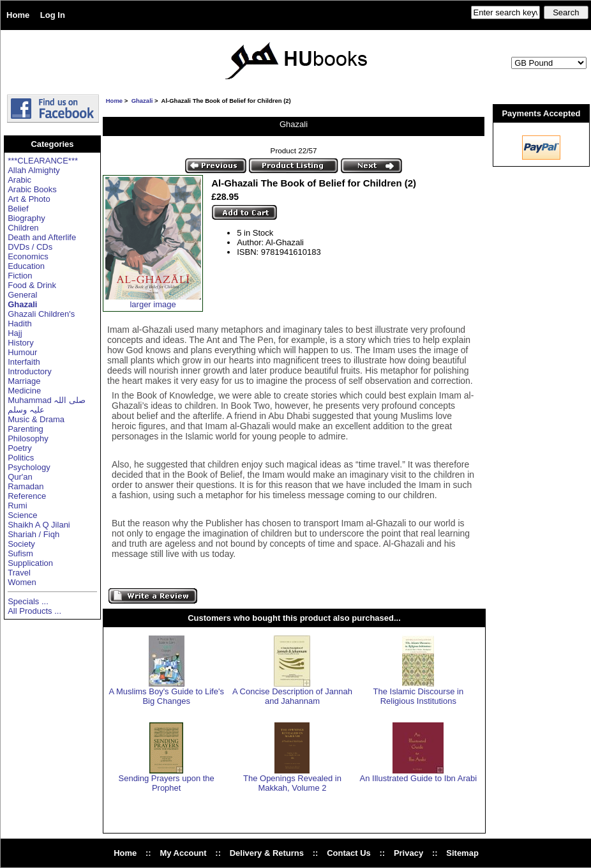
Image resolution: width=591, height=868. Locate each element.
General (22, 295)
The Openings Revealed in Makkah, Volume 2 (292, 783)
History (20, 343)
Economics (28, 256)
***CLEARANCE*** (43, 161)
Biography (26, 218)
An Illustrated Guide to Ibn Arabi (419, 778)
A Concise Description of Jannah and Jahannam (292, 696)
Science (22, 515)
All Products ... (34, 611)
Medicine (24, 391)
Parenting (26, 429)
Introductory (30, 371)
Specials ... (28, 601)
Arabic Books (32, 189)
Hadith (20, 324)
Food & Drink (32, 285)
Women (22, 582)
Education (26, 266)
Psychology (29, 467)
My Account (183, 853)
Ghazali (142, 101)
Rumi (17, 506)
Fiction (20, 276)
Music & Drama (36, 419)
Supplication (30, 563)
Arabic (19, 180)
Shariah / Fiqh (34, 534)
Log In (53, 15)
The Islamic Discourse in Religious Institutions (419, 696)
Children (23, 228)
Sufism (20, 553)
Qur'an (20, 477)
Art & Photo (29, 199)
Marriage (24, 381)
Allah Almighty (34, 170)
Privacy (408, 853)
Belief (18, 209)
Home (18, 15)
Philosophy (28, 438)
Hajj (15, 333)
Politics (21, 458)
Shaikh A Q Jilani (39, 525)
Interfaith (24, 362)
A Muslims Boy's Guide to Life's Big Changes (166, 696)
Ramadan (26, 486)
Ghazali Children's (41, 314)
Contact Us (349, 853)
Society (21, 544)
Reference (27, 496)
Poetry (20, 448)
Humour (22, 352)
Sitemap (462, 853)
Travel (19, 573)
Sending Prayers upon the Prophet (167, 783)
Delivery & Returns (267, 853)
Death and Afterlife (42, 237)
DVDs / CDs (30, 247)
